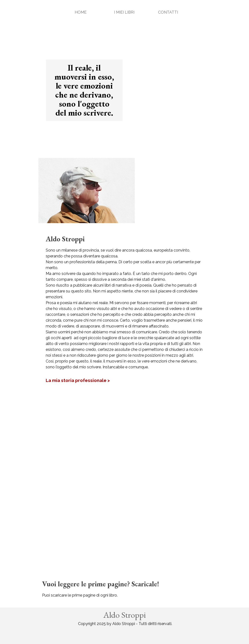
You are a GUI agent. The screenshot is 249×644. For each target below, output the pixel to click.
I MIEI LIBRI (124, 12)
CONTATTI (168, 12)
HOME (81, 12)
